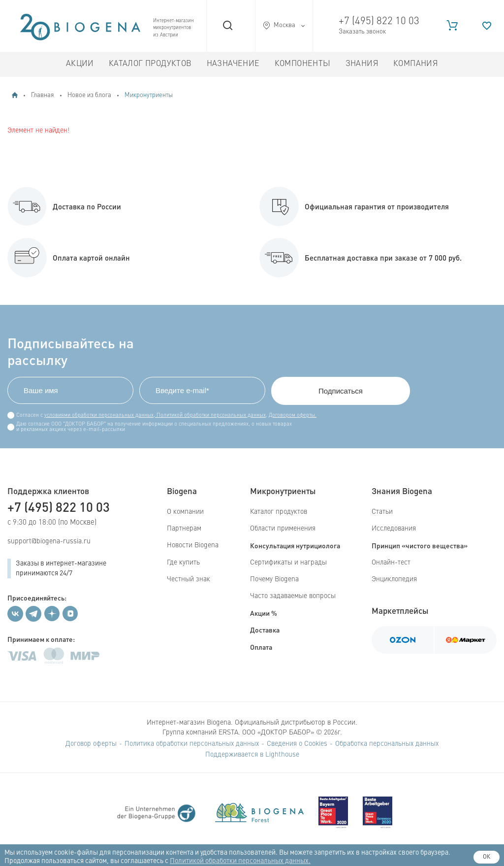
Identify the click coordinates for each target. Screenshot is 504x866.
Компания (416, 64)
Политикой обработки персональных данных (210, 416)
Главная (43, 95)
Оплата (261, 647)
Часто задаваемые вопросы (293, 596)
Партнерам (184, 529)
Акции (80, 64)
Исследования (394, 529)
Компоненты (303, 64)
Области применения (283, 529)
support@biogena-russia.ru (49, 541)
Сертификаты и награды (288, 563)
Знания (362, 64)
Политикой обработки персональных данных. (240, 861)
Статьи (382, 512)
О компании (185, 512)
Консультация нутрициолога (295, 545)
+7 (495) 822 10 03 (379, 21)
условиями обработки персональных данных (99, 416)
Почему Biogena (274, 579)
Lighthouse (282, 755)
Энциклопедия (394, 579)
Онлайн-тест (391, 563)
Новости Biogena (193, 545)
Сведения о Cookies (297, 744)
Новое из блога (89, 95)
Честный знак (189, 579)
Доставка (265, 630)
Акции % (264, 613)
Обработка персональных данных (387, 744)
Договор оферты (91, 744)
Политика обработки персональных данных (192, 744)
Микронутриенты (149, 95)
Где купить (183, 563)
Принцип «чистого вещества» (420, 545)
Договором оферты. (293, 416)
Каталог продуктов (150, 64)
